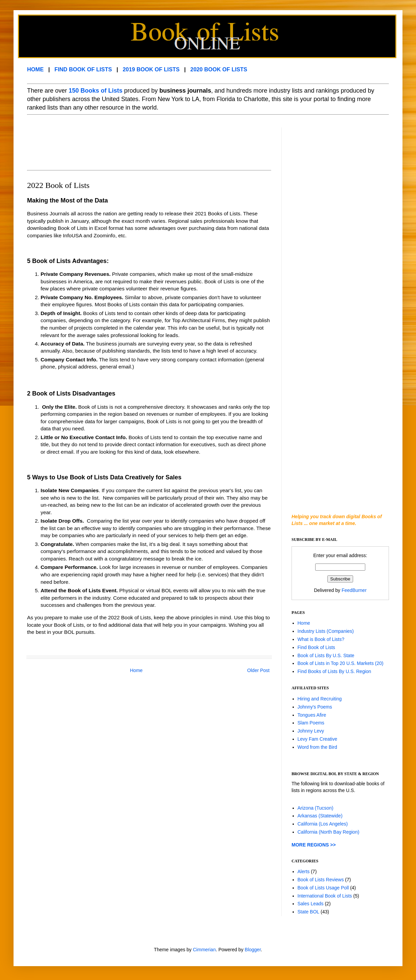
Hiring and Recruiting (320, 699)
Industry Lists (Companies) (326, 631)
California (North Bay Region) (329, 832)
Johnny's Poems (315, 707)
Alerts (304, 871)
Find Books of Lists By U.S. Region (334, 671)
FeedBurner (354, 590)
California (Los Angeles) (323, 824)
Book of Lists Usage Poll (323, 888)
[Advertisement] (150, 143)
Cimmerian (204, 950)
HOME (35, 69)
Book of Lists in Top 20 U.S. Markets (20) (341, 663)
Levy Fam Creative (317, 739)
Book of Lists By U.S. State (326, 655)
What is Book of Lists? (321, 639)
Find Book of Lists (316, 647)
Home (136, 670)
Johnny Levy (311, 731)
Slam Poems (311, 723)
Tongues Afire (312, 715)
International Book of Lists (325, 896)
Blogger (253, 950)
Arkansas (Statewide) (320, 816)
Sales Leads (311, 904)
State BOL (309, 912)
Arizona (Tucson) (316, 808)
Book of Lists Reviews (321, 880)
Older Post (258, 670)
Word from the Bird (317, 747)
